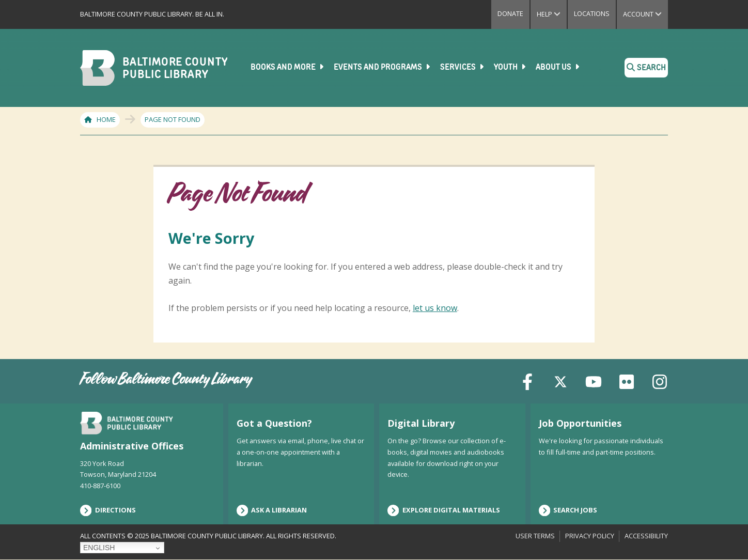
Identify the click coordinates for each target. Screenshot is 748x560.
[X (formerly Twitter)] (560, 381)
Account (645, 14)
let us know (435, 307)
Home (106, 119)
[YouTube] (594, 381)
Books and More (288, 67)
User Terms (535, 536)
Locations (592, 13)
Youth (511, 67)
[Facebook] (527, 381)
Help (552, 14)
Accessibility (646, 536)
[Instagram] (660, 381)
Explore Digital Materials (444, 510)
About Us (558, 67)
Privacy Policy (590, 536)
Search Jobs (568, 510)
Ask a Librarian (272, 510)
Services (463, 67)
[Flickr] (627, 381)
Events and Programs (383, 67)
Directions (108, 510)
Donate (510, 13)
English (99, 548)
